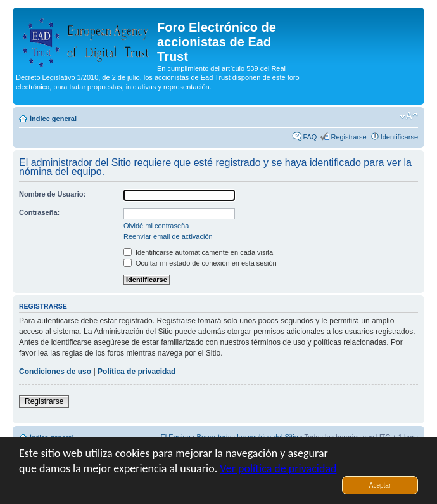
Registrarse (348, 137)
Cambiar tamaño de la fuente (409, 116)
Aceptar (380, 485)
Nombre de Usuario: (52, 194)
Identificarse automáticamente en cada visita (198, 252)
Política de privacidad (136, 372)
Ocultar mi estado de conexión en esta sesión (200, 263)
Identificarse (399, 137)
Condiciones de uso (55, 372)
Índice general (53, 119)
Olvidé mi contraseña (156, 226)
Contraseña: (39, 212)
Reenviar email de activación (168, 236)
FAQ (310, 137)
